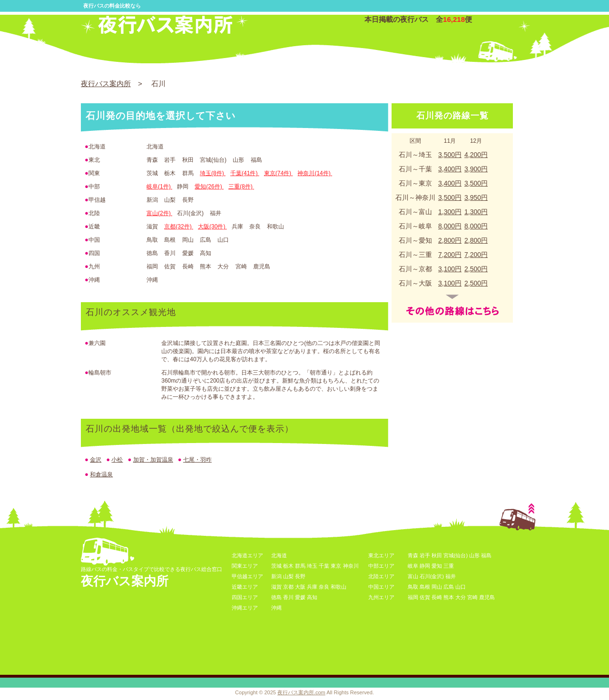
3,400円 (450, 169)
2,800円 (450, 240)
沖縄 (276, 608)
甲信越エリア (247, 576)
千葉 (324, 566)
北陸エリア (381, 576)
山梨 (288, 576)
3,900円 (476, 169)
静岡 (425, 566)
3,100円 (450, 269)
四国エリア (245, 597)
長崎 (437, 597)
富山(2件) (159, 213)
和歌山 (339, 587)
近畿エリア (245, 587)
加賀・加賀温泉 (153, 460)
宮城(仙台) (456, 555)
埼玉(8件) (213, 173)
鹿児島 (487, 597)
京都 (288, 587)
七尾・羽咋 (197, 460)
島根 (425, 587)
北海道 (279, 555)
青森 (413, 555)
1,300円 (450, 212)
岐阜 (413, 566)
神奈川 (351, 566)
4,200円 (476, 155)
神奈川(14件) (315, 173)
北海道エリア (247, 555)
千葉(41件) (245, 173)
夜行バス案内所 (106, 84)
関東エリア (245, 566)
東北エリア (381, 555)
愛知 (437, 566)
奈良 (324, 587)
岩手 (425, 555)
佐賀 (425, 597)
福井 (451, 576)
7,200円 (450, 255)
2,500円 (476, 269)
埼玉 (312, 566)
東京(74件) (279, 173)
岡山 (437, 587)
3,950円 (476, 197)
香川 (288, 597)
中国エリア (381, 587)
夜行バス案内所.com (301, 692)
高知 (312, 597)
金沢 (96, 460)
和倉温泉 (101, 474)
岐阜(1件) (159, 187)
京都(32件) (179, 227)
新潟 (276, 576)
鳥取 (413, 587)
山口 (461, 587)
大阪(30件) (212, 227)
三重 (449, 566)
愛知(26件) (209, 187)
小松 (117, 460)
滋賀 (276, 587)
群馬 (300, 566)
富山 (413, 576)
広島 (449, 587)
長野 (300, 576)
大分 (461, 597)
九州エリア (381, 597)
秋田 (437, 555)
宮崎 (472, 597)
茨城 (276, 566)
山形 (474, 555)
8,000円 (450, 226)
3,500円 (450, 155)
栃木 (288, 566)
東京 (336, 566)
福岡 (413, 597)
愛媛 (300, 597)
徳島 (276, 597)
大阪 (300, 587)
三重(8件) (241, 187)
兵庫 (312, 587)
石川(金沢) (432, 576)
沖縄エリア (245, 608)
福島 (486, 555)
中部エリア (381, 566)
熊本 (449, 597)
